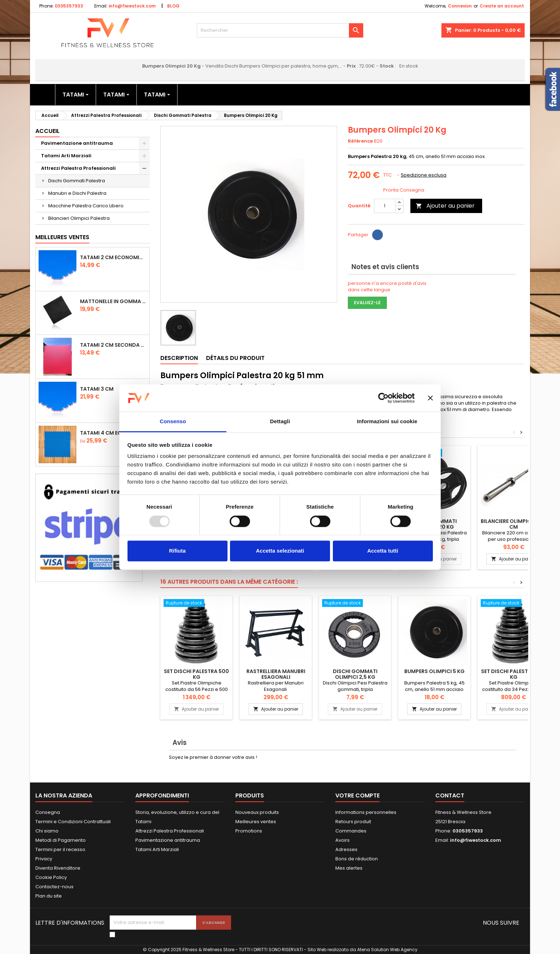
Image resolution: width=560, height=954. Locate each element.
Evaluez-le (367, 303)
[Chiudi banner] (430, 398)
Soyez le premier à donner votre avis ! (213, 757)
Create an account (502, 6)
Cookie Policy (51, 877)
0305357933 (69, 6)
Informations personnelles (366, 812)
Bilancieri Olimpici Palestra (79, 218)
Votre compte (357, 795)
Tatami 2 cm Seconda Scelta (113, 345)
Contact (450, 795)
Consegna (48, 812)
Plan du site (49, 896)
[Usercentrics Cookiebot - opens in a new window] (383, 398)
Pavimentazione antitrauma (77, 143)
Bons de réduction (357, 859)
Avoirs (342, 840)
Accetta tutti (383, 551)
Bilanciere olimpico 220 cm (514, 524)
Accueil (47, 131)
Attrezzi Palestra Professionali (78, 168)
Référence (360, 141)
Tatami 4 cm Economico (113, 433)
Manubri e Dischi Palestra (77, 193)
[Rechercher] (280, 30)
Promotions (249, 831)
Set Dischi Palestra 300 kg (514, 674)
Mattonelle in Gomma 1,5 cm (113, 301)
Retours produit (353, 822)
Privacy (44, 859)
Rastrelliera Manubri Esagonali (276, 674)
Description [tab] (179, 358)
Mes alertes (349, 868)
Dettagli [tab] (280, 422)
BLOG (173, 6)
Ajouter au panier (445, 206)
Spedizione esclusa (424, 175)
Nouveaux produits (257, 812)
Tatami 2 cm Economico (113, 257)
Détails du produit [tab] (235, 358)
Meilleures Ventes (62, 237)
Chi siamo (47, 831)
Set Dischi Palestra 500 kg (196, 674)
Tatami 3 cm (97, 389)
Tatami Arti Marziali (66, 156)
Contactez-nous (54, 887)
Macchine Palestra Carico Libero (86, 206)
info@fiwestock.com (132, 6)
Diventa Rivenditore (58, 868)
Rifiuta (177, 551)
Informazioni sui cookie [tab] (387, 422)
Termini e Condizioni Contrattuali (73, 822)
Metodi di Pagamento (61, 840)
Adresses (346, 849)
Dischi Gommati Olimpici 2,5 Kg (355, 674)
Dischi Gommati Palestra (77, 181)
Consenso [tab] (173, 422)
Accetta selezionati (280, 551)
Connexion (460, 6)
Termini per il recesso (60, 849)
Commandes (351, 831)
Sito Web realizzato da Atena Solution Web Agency (362, 950)
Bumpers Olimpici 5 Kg (434, 671)
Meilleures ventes (256, 822)
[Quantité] (385, 206)
